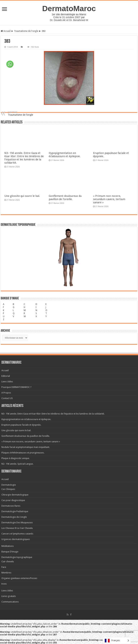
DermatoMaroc (69, 8)
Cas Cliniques (8, 489)
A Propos (6, 393)
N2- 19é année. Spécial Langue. (17, 464)
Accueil (6, 31)
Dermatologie (9, 485)
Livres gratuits (9, 596)
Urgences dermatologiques (16, 539)
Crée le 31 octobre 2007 (67, 17)
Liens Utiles (7, 382)
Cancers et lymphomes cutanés (17, 534)
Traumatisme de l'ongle (26, 31)
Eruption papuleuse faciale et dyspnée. (21, 425)
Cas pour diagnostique (13, 500)
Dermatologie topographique (17, 557)
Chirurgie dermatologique (15, 495)
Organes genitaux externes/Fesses (19, 578)
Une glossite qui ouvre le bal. (22, 196)
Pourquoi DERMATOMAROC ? (16, 387)
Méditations (8, 546)
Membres (6, 573)
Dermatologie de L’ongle (14, 517)
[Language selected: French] (117, 640)
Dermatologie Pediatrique (15, 511)
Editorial (6, 376)
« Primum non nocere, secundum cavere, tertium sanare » (109, 199)
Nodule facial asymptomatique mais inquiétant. (26, 447)
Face (4, 567)
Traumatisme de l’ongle (26, 114)
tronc (4, 584)
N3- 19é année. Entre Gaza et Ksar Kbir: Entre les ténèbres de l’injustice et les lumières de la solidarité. (24, 158)
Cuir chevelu (8, 561)
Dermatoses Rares (11, 506)
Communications (10, 602)
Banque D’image (10, 552)
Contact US (7, 398)
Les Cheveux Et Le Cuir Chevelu (17, 528)
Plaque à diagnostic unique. (16, 458)
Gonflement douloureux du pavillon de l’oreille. (65, 198)
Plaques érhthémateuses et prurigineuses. (23, 453)
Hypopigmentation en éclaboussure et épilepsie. (65, 155)
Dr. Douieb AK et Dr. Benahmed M (69, 20)
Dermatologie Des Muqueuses (17, 523)
